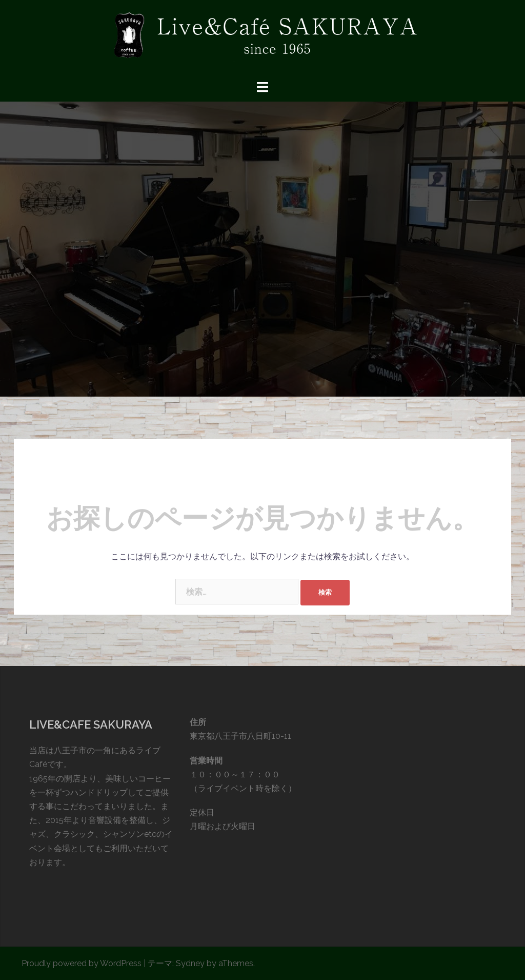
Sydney (190, 963)
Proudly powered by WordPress (82, 963)
